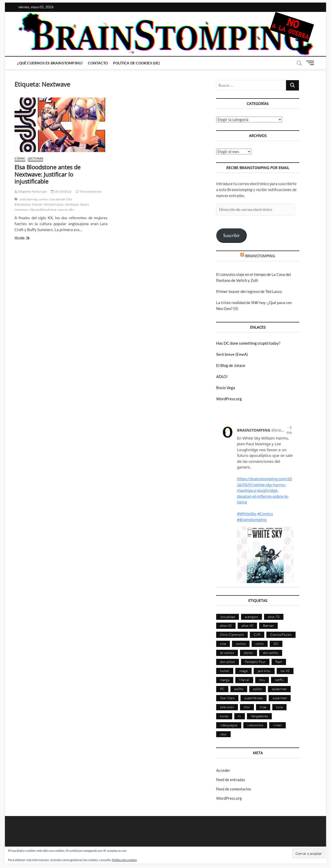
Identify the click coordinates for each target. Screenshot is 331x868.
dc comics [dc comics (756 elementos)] (227, 653)
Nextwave (72, 204)
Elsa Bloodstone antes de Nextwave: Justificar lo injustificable (47, 174)
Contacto (98, 63)
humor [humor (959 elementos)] (225, 671)
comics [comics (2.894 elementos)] (241, 644)
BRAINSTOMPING (260, 256)
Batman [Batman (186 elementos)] (268, 625)
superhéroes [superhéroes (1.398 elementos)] (254, 698)
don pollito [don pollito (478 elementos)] (271, 653)
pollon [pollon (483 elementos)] (258, 689)
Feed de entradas (231, 780)
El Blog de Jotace (231, 365)
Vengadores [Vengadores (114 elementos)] (259, 716)
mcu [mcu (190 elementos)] (262, 680)
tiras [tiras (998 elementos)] (263, 707)
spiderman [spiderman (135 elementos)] (279, 689)
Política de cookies (124, 860)
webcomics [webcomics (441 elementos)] (255, 725)
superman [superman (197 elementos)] (280, 698)
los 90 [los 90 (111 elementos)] (285, 671)
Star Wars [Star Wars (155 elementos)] (227, 698)
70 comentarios (89, 191)
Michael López (54, 204)
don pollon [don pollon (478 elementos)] (228, 662)
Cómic (20, 158)
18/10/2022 (61, 191)
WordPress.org (229, 399)
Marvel (37, 204)
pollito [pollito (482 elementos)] (239, 689)
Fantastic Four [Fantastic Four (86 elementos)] (255, 662)
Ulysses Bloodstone (43, 210)
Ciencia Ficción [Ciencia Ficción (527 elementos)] (281, 635)
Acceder (223, 770)
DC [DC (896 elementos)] (276, 644)
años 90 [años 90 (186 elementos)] (247, 625)
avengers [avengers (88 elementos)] (251, 617)
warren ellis (66, 210)
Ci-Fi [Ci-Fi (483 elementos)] (257, 635)
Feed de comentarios (234, 789)
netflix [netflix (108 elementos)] (279, 680)
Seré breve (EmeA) (232, 354)
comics (44, 199)
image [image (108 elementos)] (243, 671)
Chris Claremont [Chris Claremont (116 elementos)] (232, 635)
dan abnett (57, 199)
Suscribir (232, 235)
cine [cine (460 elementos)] (223, 644)
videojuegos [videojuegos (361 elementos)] (229, 725)
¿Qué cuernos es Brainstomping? (50, 63)
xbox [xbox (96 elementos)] (223, 734)
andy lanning (29, 199)
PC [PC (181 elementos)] (222, 689)
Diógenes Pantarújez (31, 191)
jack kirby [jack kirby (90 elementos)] (264, 671)
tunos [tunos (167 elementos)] (224, 716)
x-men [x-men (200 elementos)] (277, 725)
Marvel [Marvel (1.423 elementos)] (244, 680)
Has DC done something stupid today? (248, 343)
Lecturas (36, 158)
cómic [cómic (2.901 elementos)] (260, 644)
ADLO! (222, 376)
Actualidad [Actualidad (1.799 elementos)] (228, 617)
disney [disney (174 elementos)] (249, 653)
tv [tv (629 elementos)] (240, 716)
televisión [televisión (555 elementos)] (227, 707)
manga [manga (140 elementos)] (225, 680)
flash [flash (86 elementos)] (279, 662)
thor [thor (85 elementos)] (247, 707)
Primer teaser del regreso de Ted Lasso (249, 291)
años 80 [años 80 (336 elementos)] (226, 625)
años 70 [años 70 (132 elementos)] (274, 617)
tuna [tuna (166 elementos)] (279, 707)
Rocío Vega (226, 388)
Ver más (27, 238)
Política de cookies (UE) (136, 63)
